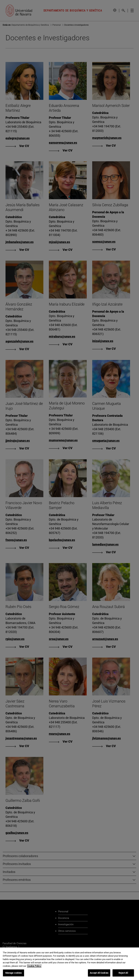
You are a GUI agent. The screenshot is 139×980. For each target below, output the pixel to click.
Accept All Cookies (99, 973)
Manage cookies (14, 973)
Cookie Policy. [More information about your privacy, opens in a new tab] (34, 966)
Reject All (123, 973)
